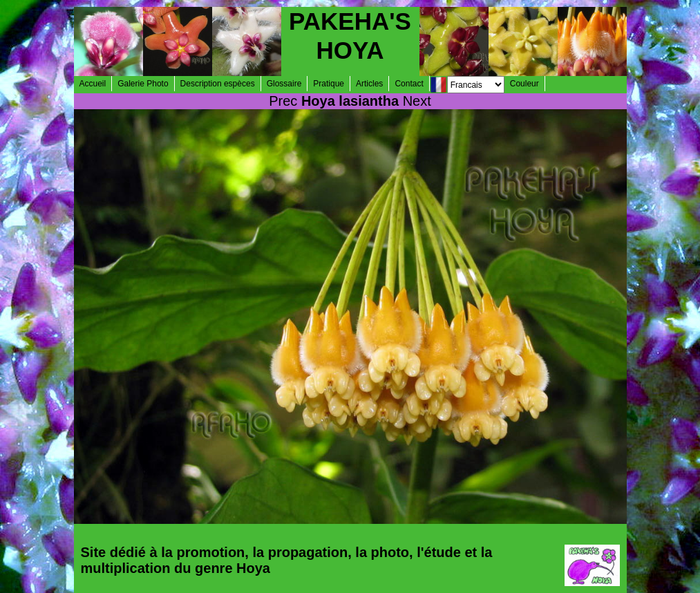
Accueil (93, 84)
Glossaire (284, 84)
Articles (369, 84)
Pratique (329, 84)
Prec (283, 101)
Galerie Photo (143, 84)
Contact (409, 84)
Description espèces (218, 84)
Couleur (524, 84)
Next (417, 101)
